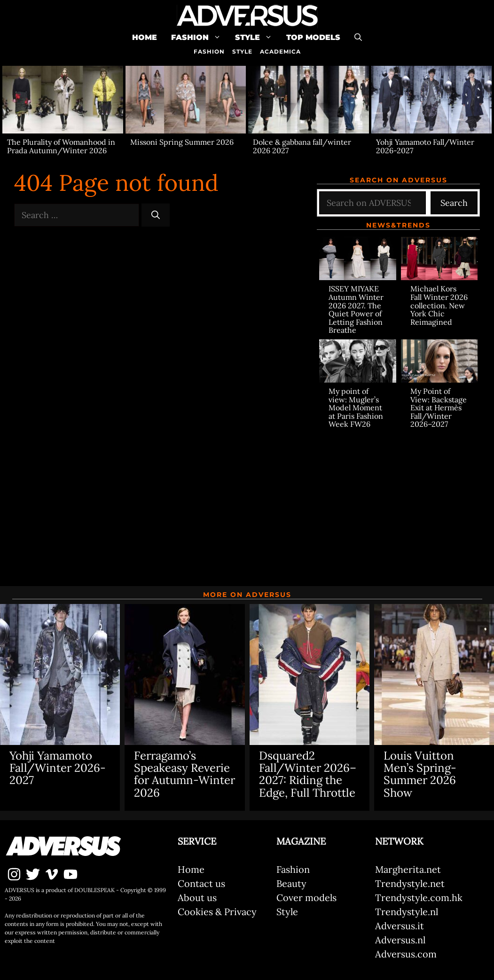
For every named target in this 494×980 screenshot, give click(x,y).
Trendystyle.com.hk (419, 898)
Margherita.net (408, 869)
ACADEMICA (280, 51)
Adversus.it (400, 926)
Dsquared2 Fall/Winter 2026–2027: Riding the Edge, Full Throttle (308, 774)
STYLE (242, 51)
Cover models (306, 898)
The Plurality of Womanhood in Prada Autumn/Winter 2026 (61, 146)
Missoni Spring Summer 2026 (182, 142)
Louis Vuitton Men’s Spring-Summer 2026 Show (420, 774)
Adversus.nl (400, 940)
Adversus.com (406, 954)
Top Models (313, 37)
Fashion (200, 38)
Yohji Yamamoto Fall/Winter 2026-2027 (425, 146)
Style (257, 38)
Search (454, 203)
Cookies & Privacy (217, 912)
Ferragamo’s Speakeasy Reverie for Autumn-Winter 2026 (184, 774)
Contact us (201, 883)
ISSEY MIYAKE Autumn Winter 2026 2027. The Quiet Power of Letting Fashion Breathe (356, 309)
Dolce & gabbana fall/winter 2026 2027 (302, 146)
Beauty (291, 883)
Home (145, 37)
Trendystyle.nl (407, 912)
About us (197, 898)
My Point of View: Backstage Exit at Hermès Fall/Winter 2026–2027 (439, 408)
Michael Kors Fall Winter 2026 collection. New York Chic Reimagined (439, 305)
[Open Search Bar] (358, 38)
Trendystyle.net (410, 883)
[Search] (156, 215)
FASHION (209, 51)
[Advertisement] (398, 502)
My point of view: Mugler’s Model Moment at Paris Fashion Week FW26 (356, 408)
